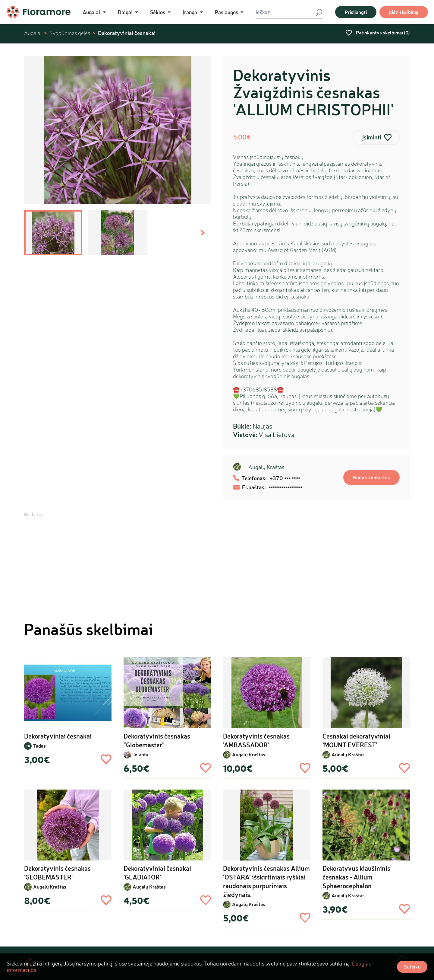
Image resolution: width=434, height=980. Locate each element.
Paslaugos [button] (227, 12)
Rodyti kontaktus (371, 477)
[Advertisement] (217, 560)
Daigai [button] (126, 12)
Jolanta (140, 754)
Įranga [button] (190, 12)
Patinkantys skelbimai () (378, 32)
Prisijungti (356, 12)
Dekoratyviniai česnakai (127, 33)
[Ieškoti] (286, 12)
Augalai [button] (92, 12)
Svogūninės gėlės (70, 33)
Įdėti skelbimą (404, 12)
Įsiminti (372, 137)
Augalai (33, 33)
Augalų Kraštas (266, 467)
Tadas (39, 746)
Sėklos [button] (158, 12)
